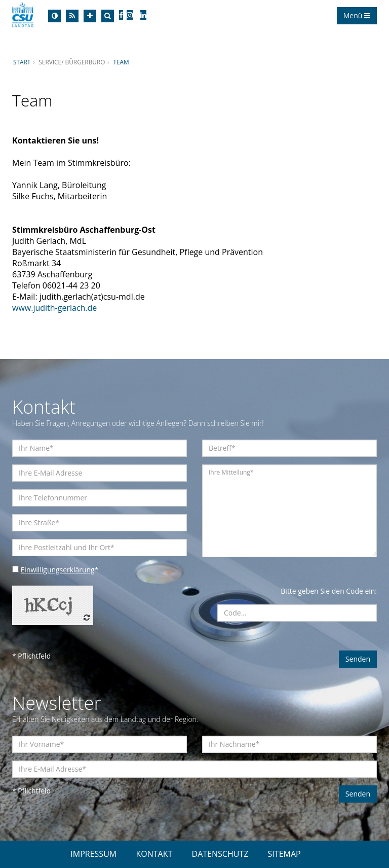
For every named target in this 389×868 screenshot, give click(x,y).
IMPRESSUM (93, 854)
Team (121, 62)
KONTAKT (154, 854)
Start (22, 62)
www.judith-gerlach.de (54, 308)
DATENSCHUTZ (220, 854)
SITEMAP (284, 854)
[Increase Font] (90, 16)
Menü (357, 15)
